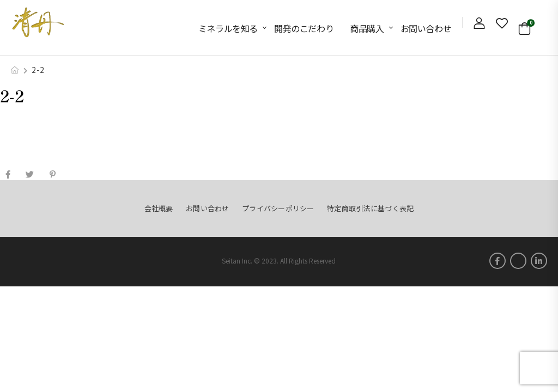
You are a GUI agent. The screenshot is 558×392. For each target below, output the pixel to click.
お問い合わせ (426, 28)
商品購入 (367, 28)
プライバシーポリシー (278, 208)
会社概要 (159, 208)
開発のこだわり (304, 28)
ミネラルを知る (228, 28)
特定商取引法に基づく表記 (370, 208)
